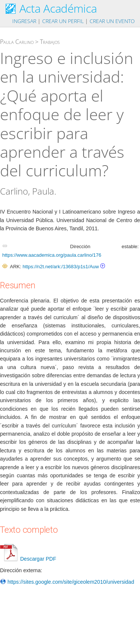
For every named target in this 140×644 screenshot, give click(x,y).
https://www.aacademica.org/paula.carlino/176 (52, 255)
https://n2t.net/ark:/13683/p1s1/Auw (61, 267)
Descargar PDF (28, 559)
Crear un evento (112, 21)
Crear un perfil (63, 21)
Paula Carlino (17, 42)
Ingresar (24, 21)
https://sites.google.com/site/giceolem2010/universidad (67, 582)
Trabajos (50, 42)
